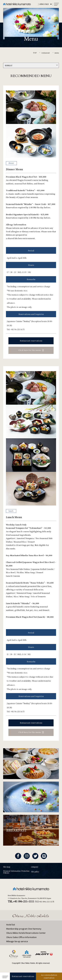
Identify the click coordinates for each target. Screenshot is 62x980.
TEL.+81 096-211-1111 (21, 902)
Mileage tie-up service (17, 941)
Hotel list (11, 925)
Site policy (35, 872)
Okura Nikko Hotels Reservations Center (26, 933)
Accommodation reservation (49, 976)
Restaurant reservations (23, 976)
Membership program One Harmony (24, 929)
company (35, 867)
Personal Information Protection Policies (16, 872)
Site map (7, 867)
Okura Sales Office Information (21, 937)
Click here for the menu (30, 350)
